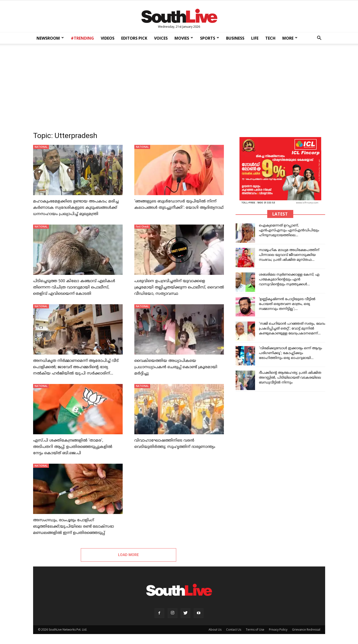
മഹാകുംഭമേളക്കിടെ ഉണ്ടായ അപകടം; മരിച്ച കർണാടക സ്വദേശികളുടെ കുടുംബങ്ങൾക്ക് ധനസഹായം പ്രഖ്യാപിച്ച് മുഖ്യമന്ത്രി (76, 208)
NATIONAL (41, 147)
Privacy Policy (278, 630)
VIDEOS (108, 38)
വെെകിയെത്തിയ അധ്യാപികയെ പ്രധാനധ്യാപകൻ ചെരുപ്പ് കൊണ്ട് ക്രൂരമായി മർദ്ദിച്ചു (176, 367)
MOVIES (184, 38)
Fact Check (142, 226)
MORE (290, 38)
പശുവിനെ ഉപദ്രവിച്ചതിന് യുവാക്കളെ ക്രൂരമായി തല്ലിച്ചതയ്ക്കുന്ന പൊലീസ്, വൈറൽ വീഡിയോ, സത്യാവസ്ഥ (179, 287)
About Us (215, 630)
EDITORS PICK (134, 38)
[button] (319, 39)
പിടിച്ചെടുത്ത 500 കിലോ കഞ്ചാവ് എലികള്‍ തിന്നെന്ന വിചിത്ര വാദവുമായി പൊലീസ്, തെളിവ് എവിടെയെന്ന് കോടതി (74, 287)
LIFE (255, 38)
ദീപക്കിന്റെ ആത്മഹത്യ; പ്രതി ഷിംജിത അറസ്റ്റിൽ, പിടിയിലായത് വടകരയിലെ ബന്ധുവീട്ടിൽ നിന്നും (290, 378)
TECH (270, 38)
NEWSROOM (50, 38)
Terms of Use (255, 630)
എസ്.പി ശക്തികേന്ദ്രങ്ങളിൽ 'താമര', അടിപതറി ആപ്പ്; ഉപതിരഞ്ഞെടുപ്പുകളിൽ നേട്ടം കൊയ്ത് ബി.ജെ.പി (73, 447)
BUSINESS (235, 38)
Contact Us (234, 630)
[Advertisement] (179, 86)
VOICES (161, 38)
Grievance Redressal (306, 630)
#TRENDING (82, 38)
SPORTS (210, 38)
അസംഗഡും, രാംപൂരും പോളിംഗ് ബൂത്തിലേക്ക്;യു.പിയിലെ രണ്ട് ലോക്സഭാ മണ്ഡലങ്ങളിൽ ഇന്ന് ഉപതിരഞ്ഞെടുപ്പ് (73, 527)
